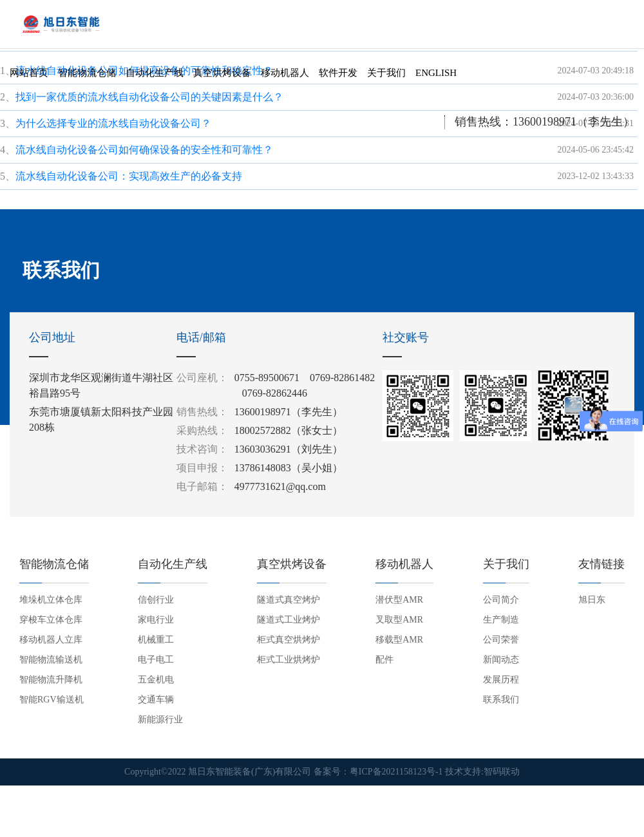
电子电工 (156, 660)
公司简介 (501, 600)
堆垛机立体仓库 (51, 600)
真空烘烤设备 (222, 71)
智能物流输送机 (51, 660)
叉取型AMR (399, 620)
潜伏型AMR (399, 600)
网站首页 (29, 71)
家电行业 (156, 620)
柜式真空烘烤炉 (289, 640)
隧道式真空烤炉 (289, 600)
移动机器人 (285, 71)
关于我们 (386, 71)
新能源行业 (160, 719)
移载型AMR (399, 640)
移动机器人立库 (51, 640)
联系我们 (501, 700)
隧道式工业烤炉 (289, 620)
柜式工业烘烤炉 (289, 660)
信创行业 (156, 600)
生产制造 (501, 620)
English (436, 71)
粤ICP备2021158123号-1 (396, 772)
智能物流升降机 (51, 680)
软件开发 (338, 71)
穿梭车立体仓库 (51, 620)
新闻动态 (501, 660)
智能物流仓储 (87, 71)
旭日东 (592, 600)
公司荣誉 (501, 640)
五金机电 (156, 680)
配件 (384, 660)
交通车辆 (156, 700)
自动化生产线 (155, 71)
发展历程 (501, 680)
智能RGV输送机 (52, 700)
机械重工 (156, 640)
